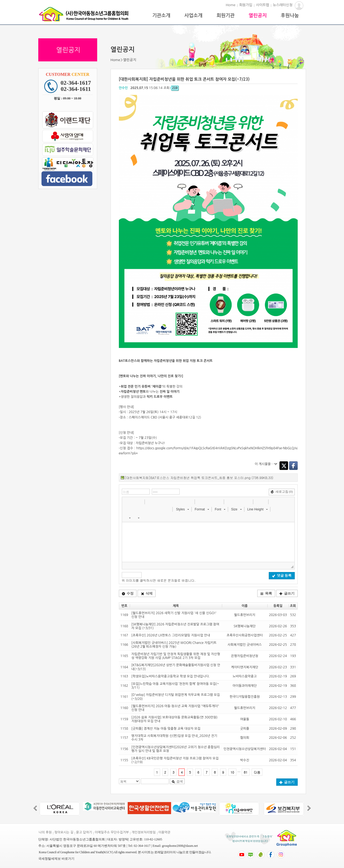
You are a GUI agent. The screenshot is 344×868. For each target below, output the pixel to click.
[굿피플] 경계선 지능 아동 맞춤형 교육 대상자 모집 (166, 729)
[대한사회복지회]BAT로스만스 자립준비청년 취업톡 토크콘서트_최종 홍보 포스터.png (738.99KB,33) (199, 478)
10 (232, 772)
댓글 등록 (282, 575)
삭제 (147, 593)
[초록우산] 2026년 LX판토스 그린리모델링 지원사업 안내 (171, 635)
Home (230, 5)
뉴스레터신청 (283, 5)
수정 (128, 593)
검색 (177, 781)
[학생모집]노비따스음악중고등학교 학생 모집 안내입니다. (171, 676)
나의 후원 (45, 832)
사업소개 (194, 16)
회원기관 (226, 16)
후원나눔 (290, 16)
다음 (257, 772)
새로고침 (282, 492)
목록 (266, 593)
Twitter (284, 466)
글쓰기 (287, 593)
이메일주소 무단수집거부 (112, 832)
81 (246, 772)
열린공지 (258, 16)
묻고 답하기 (84, 832)
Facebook (293, 466)
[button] (127, 502)
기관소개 (161, 16)
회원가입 (246, 5)
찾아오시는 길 (64, 832)
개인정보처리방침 (143, 832)
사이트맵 (262, 5)
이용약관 (165, 832)
